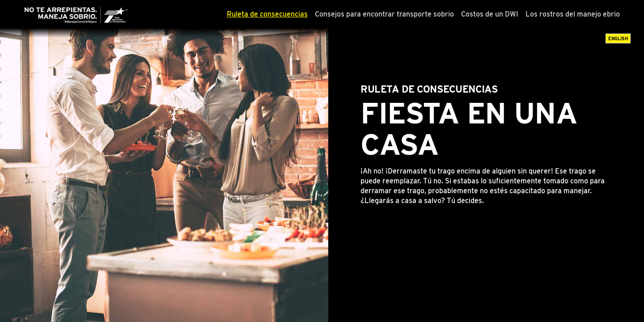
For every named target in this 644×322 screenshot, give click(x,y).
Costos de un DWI (490, 14)
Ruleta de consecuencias (267, 14)
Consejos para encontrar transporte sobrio (384, 14)
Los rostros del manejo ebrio (573, 14)
